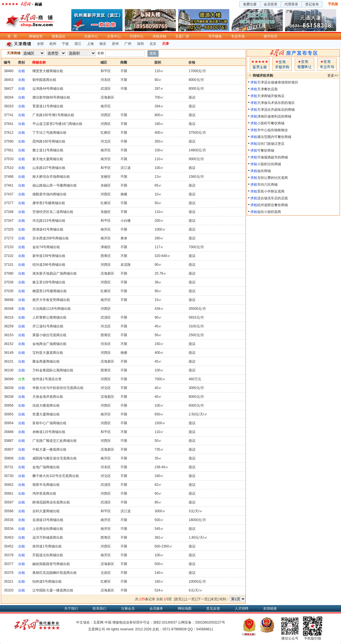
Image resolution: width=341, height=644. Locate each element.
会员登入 (260, 64)
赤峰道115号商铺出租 (49, 432)
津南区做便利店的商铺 (274, 116)
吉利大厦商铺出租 (46, 511)
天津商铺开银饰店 (271, 96)
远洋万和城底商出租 (48, 538)
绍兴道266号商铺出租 (49, 265)
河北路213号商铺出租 (49, 221)
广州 (128, 44)
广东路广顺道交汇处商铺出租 (55, 441)
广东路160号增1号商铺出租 (53, 115)
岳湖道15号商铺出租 (48, 520)
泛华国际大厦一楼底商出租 (53, 590)
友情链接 (270, 609)
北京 (153, 44)
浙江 (78, 44)
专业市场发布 (327, 64)
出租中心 (91, 36)
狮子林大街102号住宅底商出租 (56, 476)
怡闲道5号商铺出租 (47, 582)
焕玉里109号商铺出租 (49, 282)
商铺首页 (36, 36)
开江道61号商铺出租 (48, 326)
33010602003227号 (210, 622)
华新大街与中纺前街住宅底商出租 (58, 388)
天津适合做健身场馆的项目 (278, 82)
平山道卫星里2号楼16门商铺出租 (57, 124)
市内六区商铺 (267, 185)
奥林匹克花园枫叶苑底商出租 (55, 573)
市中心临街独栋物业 (273, 130)
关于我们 (71, 609)
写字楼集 (215, 36)
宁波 (65, 44)
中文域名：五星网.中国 (94, 622)
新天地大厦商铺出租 (48, 159)
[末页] (214, 599)
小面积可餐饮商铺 (271, 123)
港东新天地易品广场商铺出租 (55, 273)
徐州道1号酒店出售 (47, 379)
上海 (90, 44)
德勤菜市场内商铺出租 (49, 194)
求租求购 (159, 36)
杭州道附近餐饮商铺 (273, 205)
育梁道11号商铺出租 (48, 106)
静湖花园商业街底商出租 (51, 502)
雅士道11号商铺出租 (48, 150)
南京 (103, 44)
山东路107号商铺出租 (49, 168)
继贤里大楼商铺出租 (48, 71)
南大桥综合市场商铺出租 (51, 177)
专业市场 (238, 36)
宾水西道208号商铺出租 (51, 238)
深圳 (140, 44)
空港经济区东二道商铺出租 (53, 212)
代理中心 (137, 36)
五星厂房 (182, 36)
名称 (101, 53)
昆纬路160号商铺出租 (49, 141)
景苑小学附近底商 (271, 191)
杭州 (53, 44)
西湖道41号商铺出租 (48, 229)
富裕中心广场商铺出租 (49, 423)
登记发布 (312, 4)
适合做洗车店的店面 (273, 198)
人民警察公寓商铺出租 (49, 317)
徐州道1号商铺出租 (47, 546)
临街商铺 (264, 171)
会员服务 (156, 609)
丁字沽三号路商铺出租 (49, 133)
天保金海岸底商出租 (48, 397)
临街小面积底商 (269, 212)
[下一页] (203, 599)
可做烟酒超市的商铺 (273, 157)
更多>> (333, 76)
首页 (14, 36)
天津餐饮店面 (267, 89)
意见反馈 (213, 609)
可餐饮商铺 (266, 150)
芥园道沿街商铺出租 (48, 555)
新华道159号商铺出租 (49, 256)
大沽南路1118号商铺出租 (52, 309)
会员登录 (271, 4)
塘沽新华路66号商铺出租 (51, 97)
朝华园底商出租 (44, 80)
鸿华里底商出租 (44, 494)
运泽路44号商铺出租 (48, 89)
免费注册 (250, 4)
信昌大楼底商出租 (46, 405)
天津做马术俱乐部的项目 (276, 103)
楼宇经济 (271, 36)
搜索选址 (59, 36)
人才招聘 (242, 609)
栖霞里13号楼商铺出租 (50, 291)
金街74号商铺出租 (46, 247)
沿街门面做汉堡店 (271, 144)
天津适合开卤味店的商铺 (276, 110)
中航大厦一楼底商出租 (49, 449)
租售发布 (304, 64)
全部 (40, 44)
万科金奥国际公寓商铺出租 (53, 370)
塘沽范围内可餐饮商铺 (274, 137)
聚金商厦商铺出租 (46, 361)
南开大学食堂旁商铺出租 (51, 300)
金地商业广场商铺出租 (49, 344)
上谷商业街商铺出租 (48, 529)
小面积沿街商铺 (269, 164)
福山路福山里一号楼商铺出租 (55, 185)
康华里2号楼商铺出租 (49, 203)
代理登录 (291, 4)
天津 (165, 44)
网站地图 (185, 609)
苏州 (115, 44)
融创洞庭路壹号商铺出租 (51, 564)
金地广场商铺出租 (46, 467)
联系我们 (99, 609)
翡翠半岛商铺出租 (46, 485)
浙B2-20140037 (165, 622)
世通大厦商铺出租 (46, 414)
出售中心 (114, 36)
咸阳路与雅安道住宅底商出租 (55, 458)
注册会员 (128, 609)
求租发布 (282, 64)
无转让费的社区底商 (273, 178)
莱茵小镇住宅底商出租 (49, 335)
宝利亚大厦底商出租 (48, 353)
